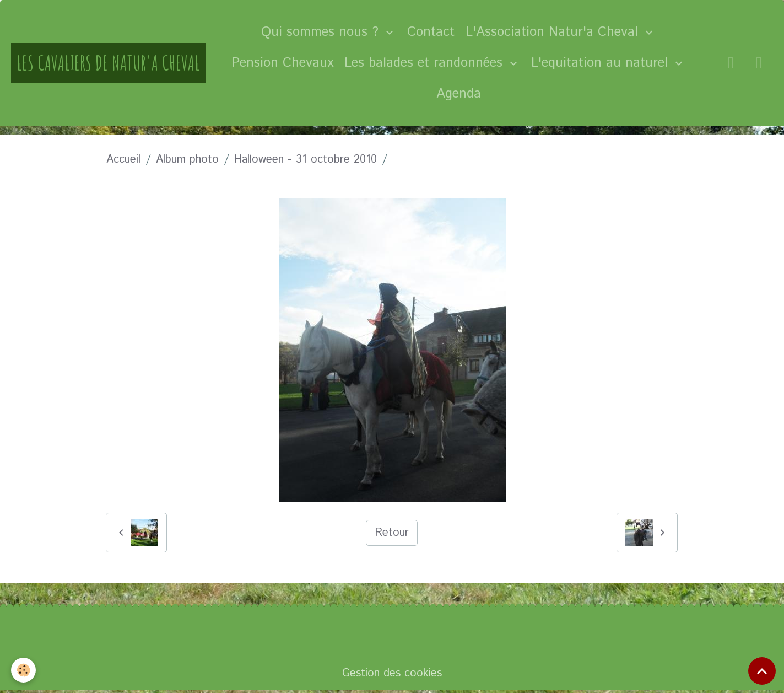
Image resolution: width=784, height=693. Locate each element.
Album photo (187, 160)
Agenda (459, 94)
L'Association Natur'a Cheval (554, 32)
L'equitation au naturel (602, 63)
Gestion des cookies (392, 673)
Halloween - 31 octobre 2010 (306, 160)
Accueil (123, 160)
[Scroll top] (762, 671)
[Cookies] (23, 670)
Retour (392, 533)
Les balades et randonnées (426, 63)
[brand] (108, 63)
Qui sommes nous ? (322, 32)
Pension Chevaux (282, 63)
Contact (431, 32)
